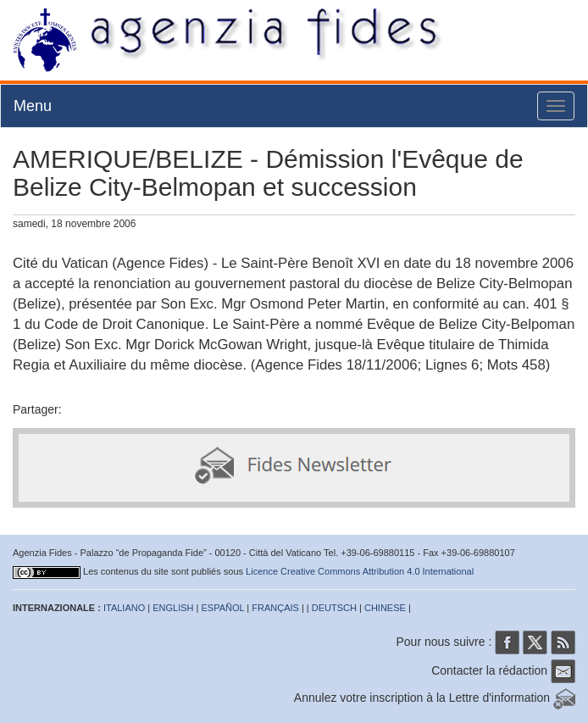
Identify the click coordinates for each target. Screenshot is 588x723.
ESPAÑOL (223, 608)
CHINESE (385, 608)
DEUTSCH (334, 608)
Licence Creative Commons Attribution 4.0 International (360, 571)
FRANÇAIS (275, 608)
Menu (33, 106)
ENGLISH (173, 608)
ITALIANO (124, 608)
